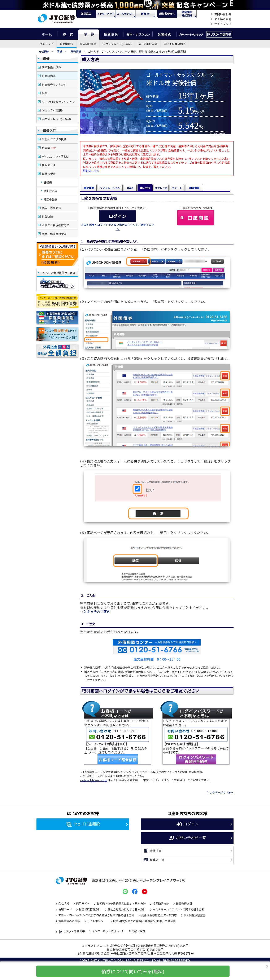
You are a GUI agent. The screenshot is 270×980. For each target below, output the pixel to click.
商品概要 (89, 188)
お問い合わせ (221, 14)
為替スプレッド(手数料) (117, 44)
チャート (177, 188)
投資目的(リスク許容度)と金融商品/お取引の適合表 (144, 921)
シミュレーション (110, 188)
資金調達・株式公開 (187, 14)
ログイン (187, 824)
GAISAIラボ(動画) (52, 110)
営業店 (145, 14)
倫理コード (65, 909)
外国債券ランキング (54, 85)
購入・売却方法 (51, 208)
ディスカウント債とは (55, 156)
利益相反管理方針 (90, 909)
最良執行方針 (184, 903)
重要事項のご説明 (69, 921)
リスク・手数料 (219, 34)
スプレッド (161, 188)
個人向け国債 (88, 44)
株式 (68, 34)
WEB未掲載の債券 (175, 44)
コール (126, 14)
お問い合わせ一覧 (187, 838)
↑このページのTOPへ (220, 792)
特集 (45, 93)
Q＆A (130, 188)
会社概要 (152, 851)
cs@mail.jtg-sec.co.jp (94, 780)
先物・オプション (138, 34)
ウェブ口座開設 (83, 824)
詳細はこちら (91, 171)
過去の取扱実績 (148, 44)
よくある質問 (221, 19)
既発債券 (76, 51)
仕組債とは (49, 165)
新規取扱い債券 (51, 67)
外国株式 (164, 34)
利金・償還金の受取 (54, 234)
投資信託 (111, 34)
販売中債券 (67, 44)
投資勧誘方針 (161, 903)
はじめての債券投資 (54, 139)
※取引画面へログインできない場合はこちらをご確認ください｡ (118, 227)
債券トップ (46, 44)
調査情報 (194, 188)
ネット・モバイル (106, 14)
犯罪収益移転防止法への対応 (159, 915)
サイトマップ (221, 24)
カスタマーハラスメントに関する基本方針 (178, 909)
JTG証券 (44, 51)
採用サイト (83, 903)
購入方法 (145, 188)
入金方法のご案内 (97, 611)
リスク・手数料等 (72, 932)
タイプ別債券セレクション (58, 102)
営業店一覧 (154, 860)
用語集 (49, 148)
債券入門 (49, 130)
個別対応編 (50, 191)
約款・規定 (138, 931)
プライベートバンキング (191, 34)
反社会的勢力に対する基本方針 (127, 909)
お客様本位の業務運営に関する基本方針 (121, 903)
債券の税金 (49, 174)
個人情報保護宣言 (195, 915)
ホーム (47, 34)
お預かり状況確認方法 (56, 225)
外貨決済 (47, 217)
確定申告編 (50, 199)
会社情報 (64, 903)
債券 (89, 34)
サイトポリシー (97, 921)
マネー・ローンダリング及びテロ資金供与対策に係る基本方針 (96, 915)
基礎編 (48, 182)
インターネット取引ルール (108, 931)
